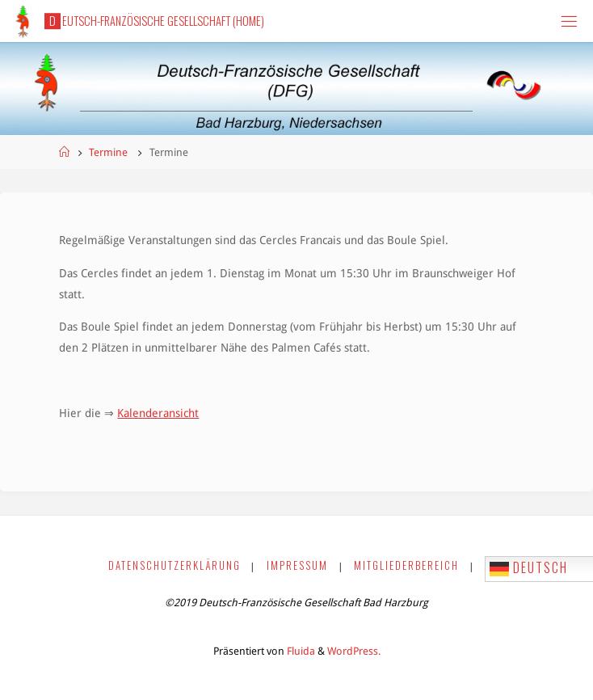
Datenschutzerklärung (175, 565)
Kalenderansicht (158, 413)
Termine (108, 152)
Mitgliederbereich (406, 565)
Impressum (297, 565)
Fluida (300, 651)
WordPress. (354, 651)
